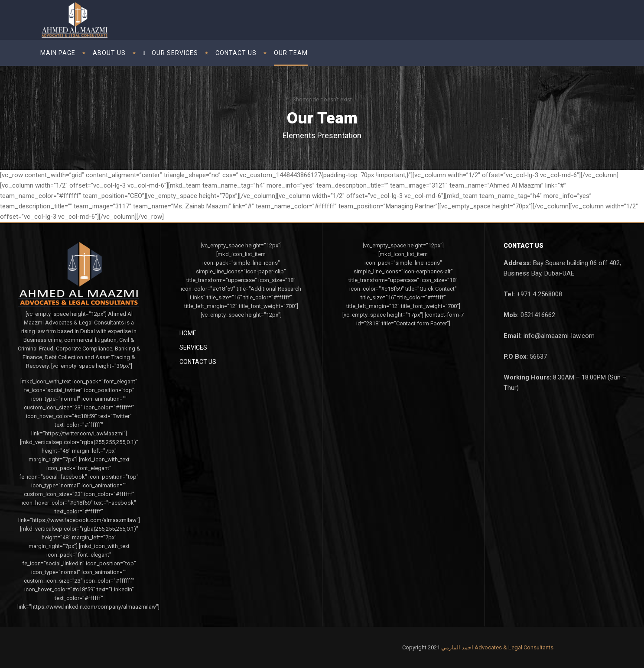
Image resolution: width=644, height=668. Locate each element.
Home (188, 333)
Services (193, 347)
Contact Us (198, 362)
